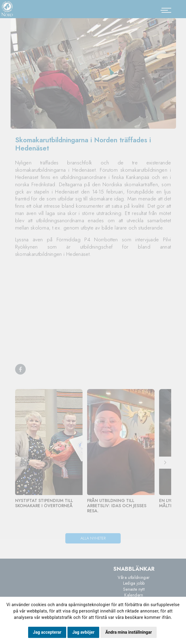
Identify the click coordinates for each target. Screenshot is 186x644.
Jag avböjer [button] (83, 632)
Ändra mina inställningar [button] (129, 632)
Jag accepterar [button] (47, 632)
